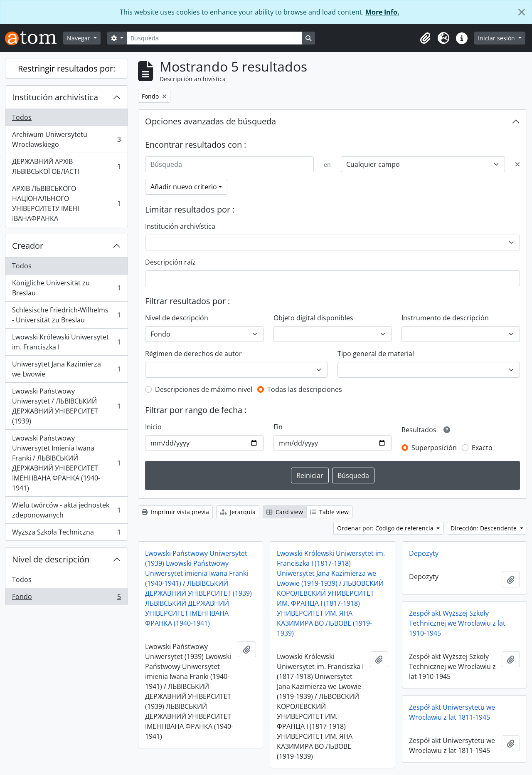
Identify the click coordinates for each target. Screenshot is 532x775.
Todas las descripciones (305, 389)
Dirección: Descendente (484, 528)
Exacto (482, 448)
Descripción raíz (170, 262)
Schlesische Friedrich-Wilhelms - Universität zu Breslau (66, 315)
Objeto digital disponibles (313, 318)
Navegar (79, 38)
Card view (285, 512)
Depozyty (424, 553)
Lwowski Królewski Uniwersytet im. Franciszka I (66, 342)
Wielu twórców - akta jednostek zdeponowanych (66, 510)
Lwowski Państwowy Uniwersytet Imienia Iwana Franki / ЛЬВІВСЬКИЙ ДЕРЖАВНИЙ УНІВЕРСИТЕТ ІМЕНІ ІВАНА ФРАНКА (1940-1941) (66, 463)
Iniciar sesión (497, 38)
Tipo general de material (376, 354)
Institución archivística (55, 97)
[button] (425, 38)
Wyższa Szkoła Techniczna (66, 534)
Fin (278, 427)
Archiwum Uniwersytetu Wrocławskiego (66, 139)
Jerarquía (238, 512)
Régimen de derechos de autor (193, 354)
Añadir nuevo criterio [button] (184, 187)
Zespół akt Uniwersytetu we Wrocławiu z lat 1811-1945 (452, 712)
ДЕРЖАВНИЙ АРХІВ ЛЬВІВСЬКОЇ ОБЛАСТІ (66, 166)
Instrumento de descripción (445, 318)
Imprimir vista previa (175, 512)
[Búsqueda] (214, 38)
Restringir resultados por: (66, 68)
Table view (329, 512)
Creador (28, 246)
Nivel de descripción (51, 559)
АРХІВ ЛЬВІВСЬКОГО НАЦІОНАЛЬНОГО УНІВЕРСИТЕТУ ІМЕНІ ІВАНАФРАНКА (66, 203)
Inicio (153, 427)
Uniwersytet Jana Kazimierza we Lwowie (66, 369)
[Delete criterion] (517, 164)
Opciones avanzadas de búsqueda (211, 121)
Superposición (434, 448)
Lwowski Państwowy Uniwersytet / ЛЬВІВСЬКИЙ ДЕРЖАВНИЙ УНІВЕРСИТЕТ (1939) (66, 406)
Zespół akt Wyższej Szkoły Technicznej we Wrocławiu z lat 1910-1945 (457, 623)
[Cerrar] (522, 12)
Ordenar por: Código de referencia (386, 528)
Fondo (66, 598)
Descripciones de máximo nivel (204, 389)
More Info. (382, 12)
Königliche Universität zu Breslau (66, 288)
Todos (22, 117)
